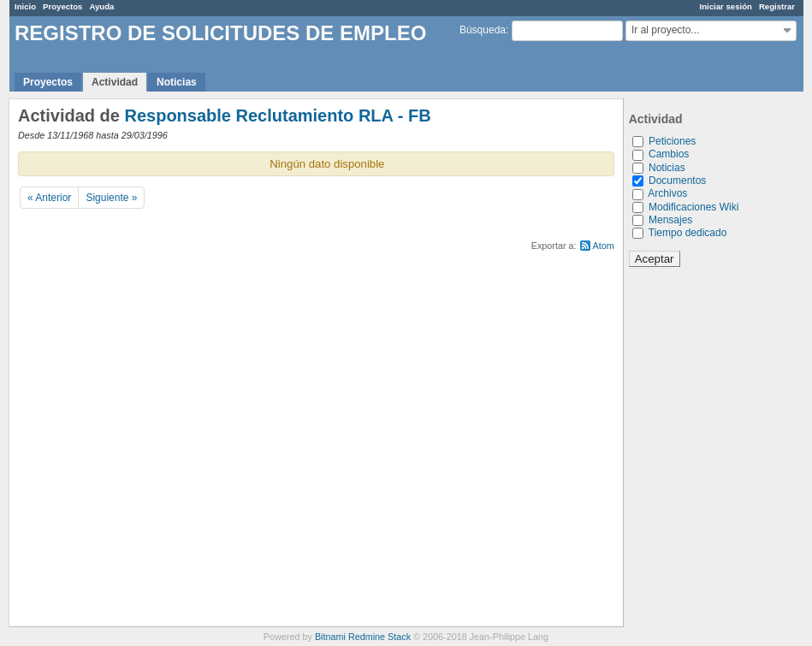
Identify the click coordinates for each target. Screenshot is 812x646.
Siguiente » (111, 198)
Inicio (25, 6)
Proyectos (62, 6)
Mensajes (670, 220)
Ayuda (101, 6)
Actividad (115, 82)
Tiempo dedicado (688, 233)
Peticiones (672, 141)
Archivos (667, 193)
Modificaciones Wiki (693, 207)
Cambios (669, 154)
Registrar (777, 6)
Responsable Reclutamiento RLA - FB (277, 116)
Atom (604, 246)
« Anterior (49, 198)
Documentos (677, 181)
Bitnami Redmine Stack (363, 637)
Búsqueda (483, 30)
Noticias (177, 82)
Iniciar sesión (726, 6)
